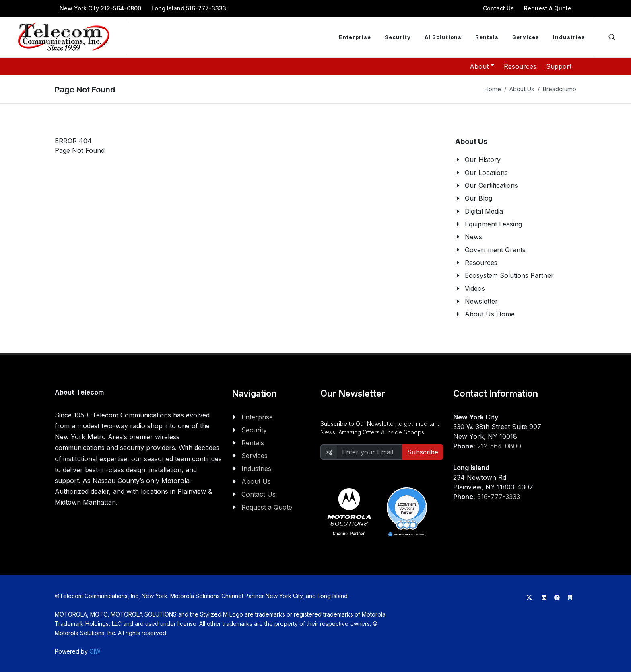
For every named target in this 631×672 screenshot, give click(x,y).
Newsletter (481, 301)
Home (493, 89)
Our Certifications (491, 185)
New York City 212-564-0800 (100, 8)
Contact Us (498, 8)
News (473, 237)
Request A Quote (548, 8)
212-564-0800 (499, 446)
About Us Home (490, 314)
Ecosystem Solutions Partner (509, 275)
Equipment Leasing (493, 224)
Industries (256, 469)
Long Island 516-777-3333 (189, 8)
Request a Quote (267, 507)
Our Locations (486, 173)
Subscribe (423, 452)
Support (559, 66)
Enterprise (257, 417)
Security (254, 430)
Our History (483, 160)
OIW (95, 651)
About (482, 66)
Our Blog (478, 198)
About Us (522, 89)
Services (255, 456)
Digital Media (484, 211)
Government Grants (495, 250)
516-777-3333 (499, 497)
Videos (475, 288)
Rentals (253, 443)
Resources (520, 66)
